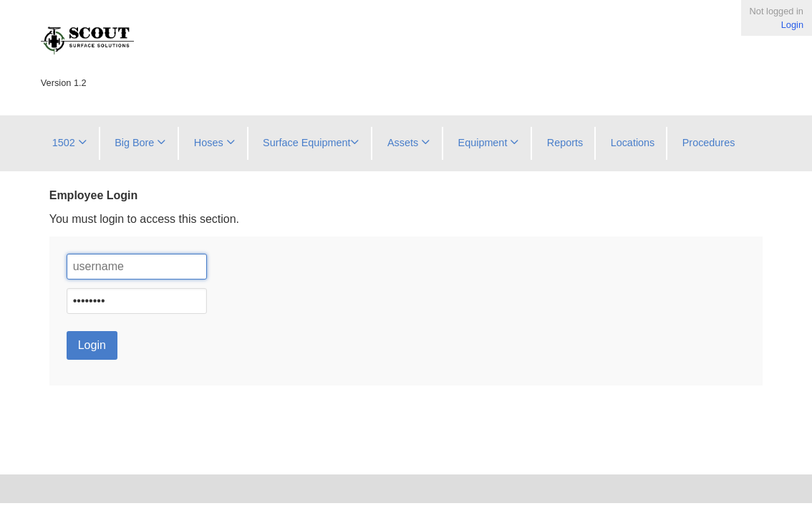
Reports (565, 143)
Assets (409, 143)
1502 (70, 143)
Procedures (709, 143)
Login (792, 25)
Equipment (489, 143)
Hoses (215, 143)
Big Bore (140, 143)
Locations (633, 143)
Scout (87, 40)
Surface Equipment (311, 143)
